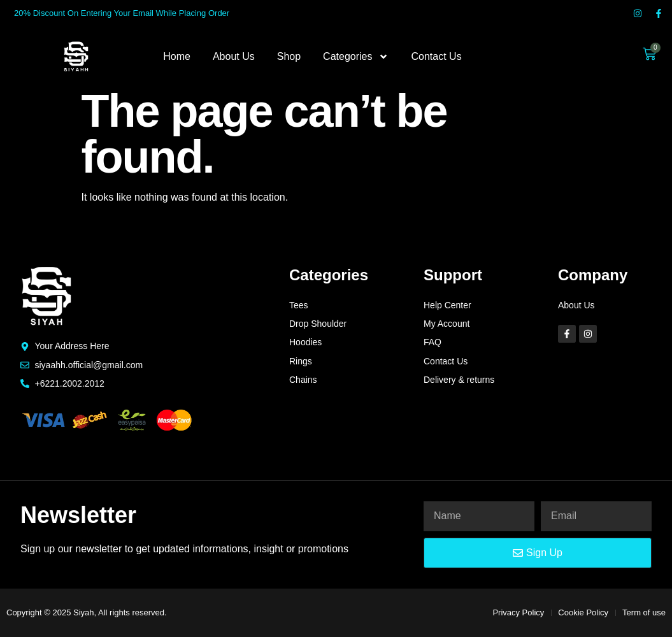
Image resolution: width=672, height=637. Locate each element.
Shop (289, 56)
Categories (356, 57)
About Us (234, 56)
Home (177, 56)
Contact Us (436, 56)
